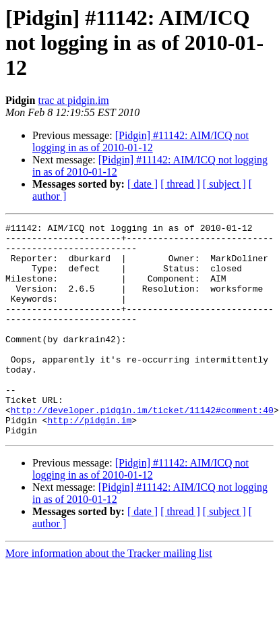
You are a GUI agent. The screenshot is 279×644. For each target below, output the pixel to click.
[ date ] (143, 184)
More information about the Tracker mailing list (109, 596)
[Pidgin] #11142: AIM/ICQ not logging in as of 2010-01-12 (141, 141)
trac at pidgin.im (73, 100)
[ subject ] (224, 184)
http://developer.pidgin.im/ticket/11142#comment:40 (142, 448)
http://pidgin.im (89, 460)
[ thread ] (180, 184)
